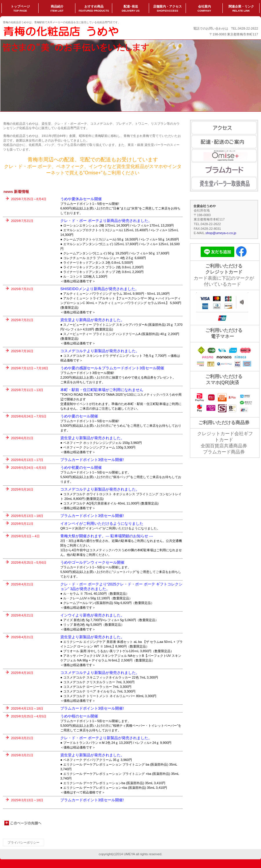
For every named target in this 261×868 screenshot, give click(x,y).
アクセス (224, 128)
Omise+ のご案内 (224, 156)
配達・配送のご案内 (224, 142)
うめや (61, 31)
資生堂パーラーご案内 (224, 183)
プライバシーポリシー (23, 842)
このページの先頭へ (23, 823)
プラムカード (224, 170)
